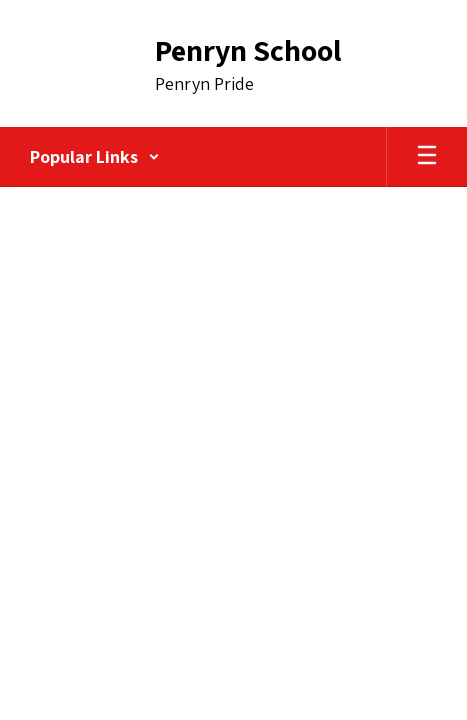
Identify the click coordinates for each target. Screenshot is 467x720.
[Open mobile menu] (427, 157)
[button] (95, 157)
